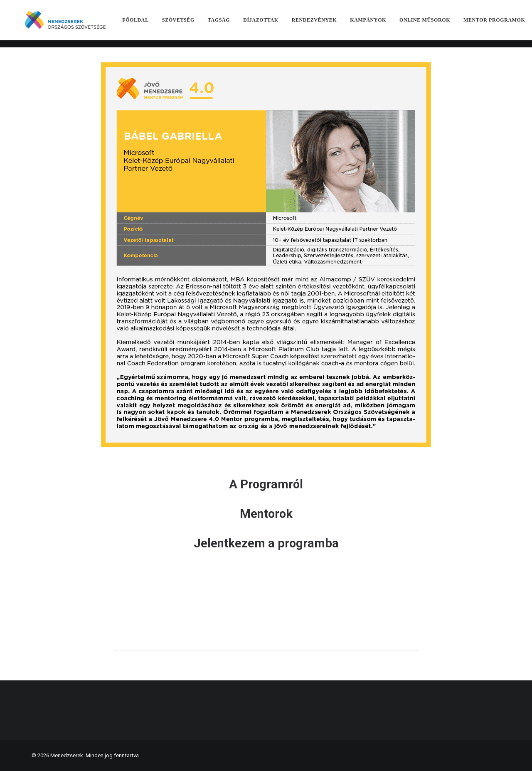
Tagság (232, 24)
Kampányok (381, 24)
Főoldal (149, 24)
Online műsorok (438, 24)
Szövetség (191, 24)
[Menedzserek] (72, 24)
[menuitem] (149, 24)
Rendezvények (327, 24)
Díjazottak (274, 24)
